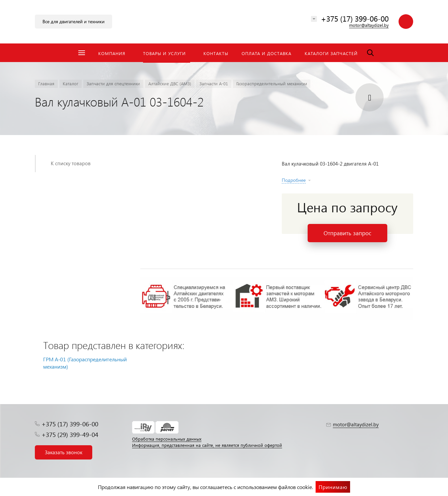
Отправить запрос (347, 233)
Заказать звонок (64, 452)
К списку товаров (71, 163)
